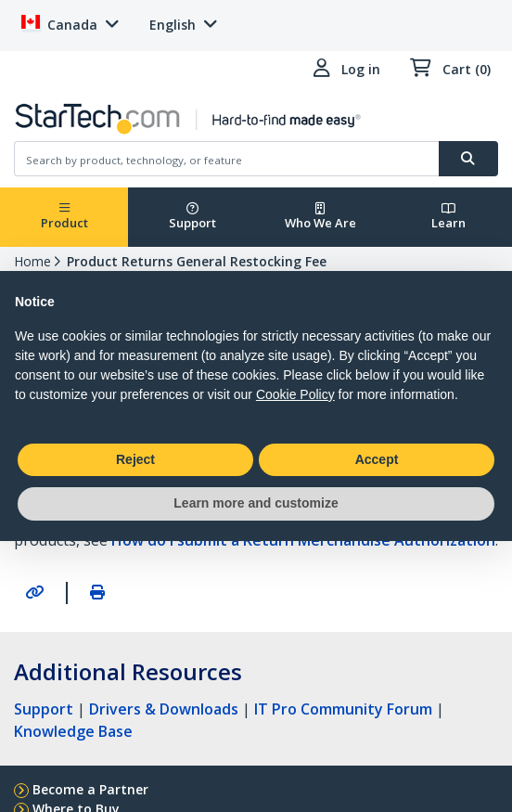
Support (192, 217)
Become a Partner (90, 789)
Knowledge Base (73, 731)
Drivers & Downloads (164, 709)
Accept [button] (377, 459)
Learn (448, 217)
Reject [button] (135, 459)
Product (64, 217)
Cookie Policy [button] (295, 394)
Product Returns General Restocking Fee (197, 261)
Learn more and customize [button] (256, 503)
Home (32, 261)
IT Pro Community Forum (343, 709)
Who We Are (320, 217)
